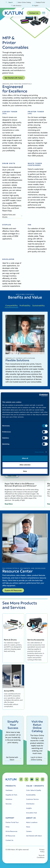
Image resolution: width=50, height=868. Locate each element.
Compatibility (12, 305)
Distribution (30, 804)
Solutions (9, 799)
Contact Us (34, 13)
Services (9, 804)
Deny (25, 471)
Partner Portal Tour (12, 822)
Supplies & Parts (11, 795)
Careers (29, 831)
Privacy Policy (42, 851)
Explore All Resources (13, 590)
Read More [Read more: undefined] (12, 476)
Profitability (25, 305)
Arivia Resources (11, 831)
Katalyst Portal (40, 2)
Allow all (25, 458)
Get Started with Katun (14, 78)
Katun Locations (32, 822)
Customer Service (32, 799)
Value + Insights (35, 786)
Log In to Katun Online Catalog (38, 758)
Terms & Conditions (41, 856)
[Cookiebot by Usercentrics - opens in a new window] (39, 395)
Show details (39, 452)
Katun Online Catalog (24, 2)
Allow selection (25, 465)
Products (11, 786)
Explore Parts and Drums (12, 216)
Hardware (9, 790)
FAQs (8, 827)
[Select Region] (16, 6)
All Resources (10, 836)
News (28, 827)
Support (10, 818)
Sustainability (38, 305)
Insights (29, 808)
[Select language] (36, 6)
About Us (31, 818)
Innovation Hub (31, 813)
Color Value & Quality (34, 790)
